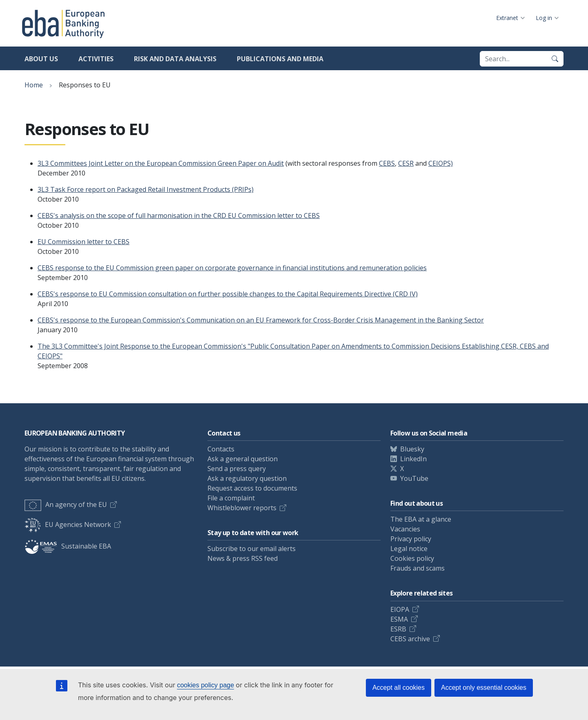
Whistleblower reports (242, 508)
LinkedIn (413, 459)
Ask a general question (243, 459)
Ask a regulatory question (247, 478)
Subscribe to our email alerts (252, 549)
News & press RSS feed (243, 558)
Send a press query (237, 469)
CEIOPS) (441, 163)
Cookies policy (412, 558)
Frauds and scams (418, 568)
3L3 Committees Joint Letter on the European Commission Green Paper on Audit (161, 163)
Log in (544, 18)
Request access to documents (252, 488)
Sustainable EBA (68, 546)
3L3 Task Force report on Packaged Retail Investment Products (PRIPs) (146, 189)
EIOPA (400, 609)
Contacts (221, 449)
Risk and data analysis (175, 59)
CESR (406, 163)
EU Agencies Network (68, 524)
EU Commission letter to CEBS (84, 242)
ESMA (399, 619)
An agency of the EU (66, 504)
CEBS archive (410, 639)
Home (34, 85)
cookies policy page (205, 685)
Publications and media (280, 59)
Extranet (507, 18)
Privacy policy (411, 539)
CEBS (387, 163)
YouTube (414, 478)
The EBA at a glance (421, 519)
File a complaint (231, 498)
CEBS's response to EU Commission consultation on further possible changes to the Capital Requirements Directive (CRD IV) (228, 294)
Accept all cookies (399, 688)
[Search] (555, 59)
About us (41, 59)
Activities (96, 59)
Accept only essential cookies (484, 688)
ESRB (398, 629)
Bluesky (412, 449)
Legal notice (409, 549)
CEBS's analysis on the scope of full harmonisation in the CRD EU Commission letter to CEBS (179, 216)
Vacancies (405, 529)
